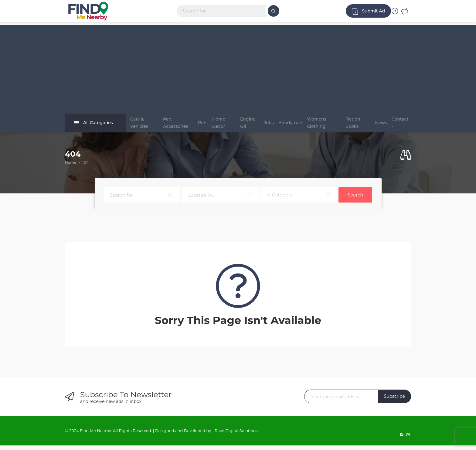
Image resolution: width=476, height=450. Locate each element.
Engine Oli (243, 125)
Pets (198, 125)
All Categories (93, 125)
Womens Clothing (322, 125)
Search (355, 199)
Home (71, 167)
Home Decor (218, 125)
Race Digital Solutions (236, 435)
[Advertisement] (238, 68)
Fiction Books (351, 125)
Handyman (291, 125)
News (374, 125)
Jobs (265, 125)
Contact (398, 125)
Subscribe (394, 401)
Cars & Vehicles (139, 125)
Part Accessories (171, 125)
